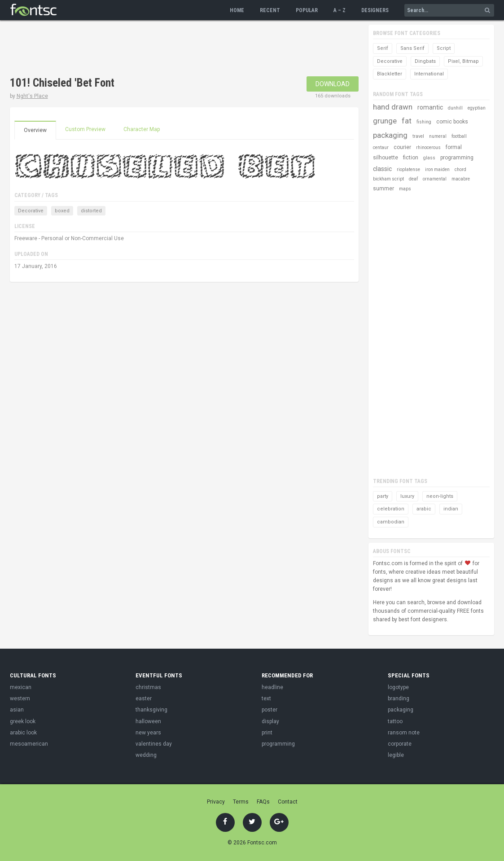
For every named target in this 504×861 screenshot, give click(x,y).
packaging (390, 135)
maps (405, 189)
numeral (438, 136)
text (266, 698)
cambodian (391, 522)
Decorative (31, 211)
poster (270, 710)
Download (333, 84)
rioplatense (408, 169)
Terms (241, 802)
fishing (424, 122)
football (459, 136)
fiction (411, 158)
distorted (91, 211)
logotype (398, 687)
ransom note (404, 733)
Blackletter (390, 74)
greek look (23, 721)
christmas (148, 687)
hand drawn (393, 107)
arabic (424, 509)
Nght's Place (32, 96)
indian (451, 509)
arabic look (23, 733)
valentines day (154, 744)
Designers (375, 10)
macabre (461, 179)
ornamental (435, 179)
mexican (21, 687)
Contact (288, 802)
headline (272, 687)
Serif (383, 48)
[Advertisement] (173, 49)
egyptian (477, 108)
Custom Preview (85, 129)
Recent (270, 10)
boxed (62, 211)
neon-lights (440, 496)
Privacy (216, 802)
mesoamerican (29, 744)
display (270, 721)
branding (399, 698)
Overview (35, 130)
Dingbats (425, 61)
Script (444, 48)
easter (144, 698)
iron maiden (437, 169)
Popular (307, 10)
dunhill (455, 108)
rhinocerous (428, 147)
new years (148, 733)
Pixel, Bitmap (463, 61)
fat (407, 121)
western (20, 698)
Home (237, 10)
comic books (452, 122)
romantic (430, 107)
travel (418, 136)
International (429, 74)
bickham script (388, 179)
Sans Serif (412, 48)
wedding (146, 755)
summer (383, 189)
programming (457, 158)
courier (402, 147)
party (383, 496)
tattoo (395, 721)
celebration (391, 509)
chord (460, 169)
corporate (400, 744)
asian (17, 710)
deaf (413, 179)
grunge (385, 121)
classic (382, 169)
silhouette (386, 158)
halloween (148, 721)
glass (429, 158)
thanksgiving (151, 710)
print (267, 733)
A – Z (340, 10)
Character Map (142, 129)
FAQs (263, 802)
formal (454, 147)
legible (396, 755)
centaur (381, 147)
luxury (407, 496)
